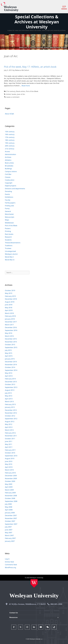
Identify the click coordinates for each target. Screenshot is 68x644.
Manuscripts (10, 217)
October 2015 (10, 345)
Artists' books (11, 94)
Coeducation (10, 180)
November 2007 (11, 518)
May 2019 (9, 293)
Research (8, 237)
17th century (10, 137)
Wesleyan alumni (11, 254)
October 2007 (10, 521)
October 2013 (10, 384)
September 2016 (11, 330)
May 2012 (9, 424)
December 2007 (11, 515)
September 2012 (11, 419)
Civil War (8, 174)
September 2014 (11, 370)
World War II (10, 260)
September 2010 (11, 456)
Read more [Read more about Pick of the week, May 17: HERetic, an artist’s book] (26, 86)
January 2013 (10, 407)
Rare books (9, 234)
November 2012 (11, 413)
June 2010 (9, 461)
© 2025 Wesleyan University (34, 639)
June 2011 (9, 441)
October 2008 (10, 498)
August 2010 (10, 458)
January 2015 (10, 359)
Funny (7, 208)
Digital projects (11, 186)
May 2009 (9, 484)
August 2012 (10, 421)
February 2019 (10, 296)
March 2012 (9, 430)
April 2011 (9, 447)
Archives (8, 157)
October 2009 (10, 481)
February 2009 (10, 493)
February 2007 (10, 538)
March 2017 (9, 325)
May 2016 (9, 333)
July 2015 (8, 350)
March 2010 (9, 470)
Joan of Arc (21, 94)
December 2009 (11, 476)
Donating (8, 191)
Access (7, 151)
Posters (8, 228)
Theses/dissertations (13, 243)
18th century (10, 140)
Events (7, 194)
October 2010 (10, 453)
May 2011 (9, 444)
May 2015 (9, 353)
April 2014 (9, 376)
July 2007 (8, 527)
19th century (10, 143)
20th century (10, 146)
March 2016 (9, 336)
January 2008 (10, 513)
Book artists (21, 91)
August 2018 (10, 302)
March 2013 (9, 401)
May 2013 (9, 396)
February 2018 (10, 316)
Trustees (8, 248)
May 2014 (9, 373)
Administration (10, 154)
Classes (8, 177)
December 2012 (11, 410)
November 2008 (11, 496)
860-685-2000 (56, 604)
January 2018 (10, 319)
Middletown (9, 223)
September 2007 (11, 524)
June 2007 (9, 530)
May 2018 (9, 308)
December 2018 (11, 299)
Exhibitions (9, 197)
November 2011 (11, 436)
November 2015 (11, 342)
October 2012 (10, 416)
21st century (11, 91)
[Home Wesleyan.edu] (34, 583)
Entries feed (9, 562)
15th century (10, 132)
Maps (7, 220)
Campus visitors (11, 171)
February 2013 (10, 404)
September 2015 (11, 347)
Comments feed (11, 565)
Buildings (8, 169)
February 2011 (10, 450)
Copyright (9, 183)
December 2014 (11, 362)
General (8, 211)
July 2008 (8, 504)
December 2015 (11, 339)
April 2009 (9, 487)
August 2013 (10, 390)
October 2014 (10, 367)
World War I (9, 257)
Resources (14, 617)
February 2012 (10, 433)
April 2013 (9, 399)
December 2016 (11, 327)
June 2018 (9, 305)
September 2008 (11, 501)
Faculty (8, 200)
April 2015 (9, 356)
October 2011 (10, 439)
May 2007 (9, 533)
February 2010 (10, 473)
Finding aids (9, 206)
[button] (64, 7)
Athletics (8, 160)
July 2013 (8, 393)
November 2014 (11, 364)
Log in (7, 559)
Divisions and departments (15, 189)
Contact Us (14, 613)
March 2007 (9, 535)
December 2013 (11, 382)
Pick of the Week (32, 91)
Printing (8, 231)
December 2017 (11, 322)
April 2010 (9, 467)
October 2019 (10, 290)
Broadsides (9, 166)
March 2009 (9, 490)
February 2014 (10, 379)
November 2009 (11, 478)
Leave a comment (13, 97)
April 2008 (9, 510)
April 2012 (9, 427)
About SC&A (9, 114)
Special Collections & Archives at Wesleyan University (37, 22)
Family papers (10, 203)
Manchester (9, 214)
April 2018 (9, 310)
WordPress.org (10, 567)
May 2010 (9, 464)
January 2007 (10, 541)
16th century (10, 134)
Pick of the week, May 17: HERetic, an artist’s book (30, 67)
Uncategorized (10, 251)
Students (8, 240)
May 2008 (9, 507)
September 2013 (11, 387)
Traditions (9, 246)
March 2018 (9, 313)
